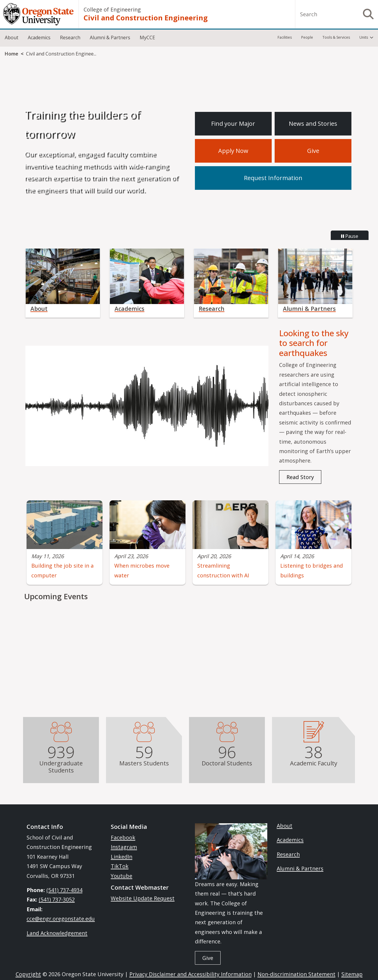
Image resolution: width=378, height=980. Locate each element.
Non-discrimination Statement (296, 974)
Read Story (300, 477)
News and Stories (313, 124)
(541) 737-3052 (57, 899)
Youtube (122, 876)
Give (313, 151)
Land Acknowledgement (57, 933)
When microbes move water (142, 570)
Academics (39, 37)
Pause (350, 236)
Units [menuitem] (364, 37)
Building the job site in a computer (62, 570)
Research (70, 37)
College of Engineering (112, 9)
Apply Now (233, 151)
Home (12, 54)
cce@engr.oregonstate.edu (61, 919)
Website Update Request (143, 898)
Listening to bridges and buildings (312, 570)
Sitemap (352, 974)
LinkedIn (122, 857)
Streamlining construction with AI (223, 570)
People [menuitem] (307, 37)
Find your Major (233, 124)
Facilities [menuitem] (285, 37)
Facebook (123, 837)
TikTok (120, 866)
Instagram (124, 847)
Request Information (273, 178)
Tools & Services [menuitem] (336, 37)
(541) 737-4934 (64, 890)
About (12, 37)
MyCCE (147, 37)
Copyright (28, 974)
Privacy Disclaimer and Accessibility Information (190, 974)
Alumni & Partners (110, 37)
